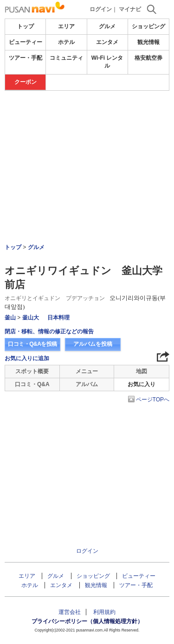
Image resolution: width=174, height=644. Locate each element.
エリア (66, 26)
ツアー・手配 (26, 58)
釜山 (10, 318)
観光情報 (148, 42)
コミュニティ (66, 58)
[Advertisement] (87, 142)
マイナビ (130, 9)
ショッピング (148, 26)
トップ (26, 26)
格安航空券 (148, 58)
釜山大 (31, 318)
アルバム (87, 384)
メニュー (87, 371)
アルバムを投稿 (93, 344)
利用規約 (104, 612)
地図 (142, 371)
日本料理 (58, 318)
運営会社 (70, 612)
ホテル (66, 42)
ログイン (101, 9)
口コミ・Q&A (32, 384)
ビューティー (26, 42)
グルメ (107, 26)
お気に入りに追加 (27, 358)
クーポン (26, 82)
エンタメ (107, 42)
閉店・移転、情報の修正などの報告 (49, 331)
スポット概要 (32, 371)
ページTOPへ (153, 400)
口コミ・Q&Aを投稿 (32, 344)
